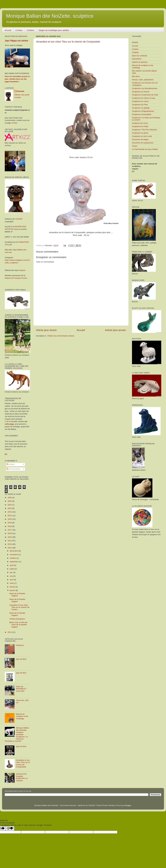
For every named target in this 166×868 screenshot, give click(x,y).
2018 (10, 526)
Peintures (20, 645)
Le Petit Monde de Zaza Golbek (145, 149)
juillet (12, 569)
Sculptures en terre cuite (142, 136)
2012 (10, 548)
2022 (10, 512)
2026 (10, 498)
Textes (135, 146)
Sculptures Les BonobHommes (145, 88)
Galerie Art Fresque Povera (16, 278)
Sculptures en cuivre (140, 101)
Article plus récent (46, 330)
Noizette (21, 91)
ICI (133, 171)
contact (14, 123)
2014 (10, 541)
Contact (19, 30)
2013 (10, 544)
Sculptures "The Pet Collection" (145, 130)
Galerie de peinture (140, 62)
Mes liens (136, 76)
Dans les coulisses (140, 56)
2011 (10, 632)
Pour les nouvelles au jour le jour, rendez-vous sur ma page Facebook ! (17, 79)
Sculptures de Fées (140, 105)
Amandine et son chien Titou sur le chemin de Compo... (19, 607)
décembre (14, 551)
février (13, 587)
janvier (13, 590)
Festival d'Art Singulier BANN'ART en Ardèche (22, 777)
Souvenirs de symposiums (143, 143)
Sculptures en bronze (141, 92)
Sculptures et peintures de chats (145, 95)
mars (12, 583)
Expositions (137, 59)
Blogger (128, 805)
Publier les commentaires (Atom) (61, 336)
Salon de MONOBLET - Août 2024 (22, 689)
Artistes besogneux (17, 619)
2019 (10, 523)
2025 (10, 501)
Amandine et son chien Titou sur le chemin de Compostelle (68, 42)
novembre (14, 555)
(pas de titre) (21, 659)
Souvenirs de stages (140, 139)
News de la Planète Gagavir (17, 595)
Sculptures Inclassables (142, 114)
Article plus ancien (115, 330)
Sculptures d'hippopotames (143, 111)
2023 (10, 508)
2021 (10, 516)
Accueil (8, 30)
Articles (10, 464)
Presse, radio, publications (143, 80)
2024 (10, 505)
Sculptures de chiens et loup (144, 98)
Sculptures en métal (140, 126)
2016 (10, 533)
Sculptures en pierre (140, 133)
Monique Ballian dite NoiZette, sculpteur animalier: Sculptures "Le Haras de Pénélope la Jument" (17, 734)
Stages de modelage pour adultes (54, 30)
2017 (10, 530)
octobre (13, 558)
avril (12, 580)
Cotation (30, 30)
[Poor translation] (10, 828)
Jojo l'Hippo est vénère (16, 41)
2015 (10, 537)
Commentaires (13, 469)
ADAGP (19, 219)
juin (11, 572)
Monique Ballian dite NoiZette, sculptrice (50, 16)
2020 (10, 519)
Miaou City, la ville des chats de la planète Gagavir (18, 625)
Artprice (22, 270)
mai (12, 576)
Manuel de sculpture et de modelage (22, 716)
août (12, 565)
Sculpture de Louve (140, 123)
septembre (14, 562)
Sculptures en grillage (141, 108)
